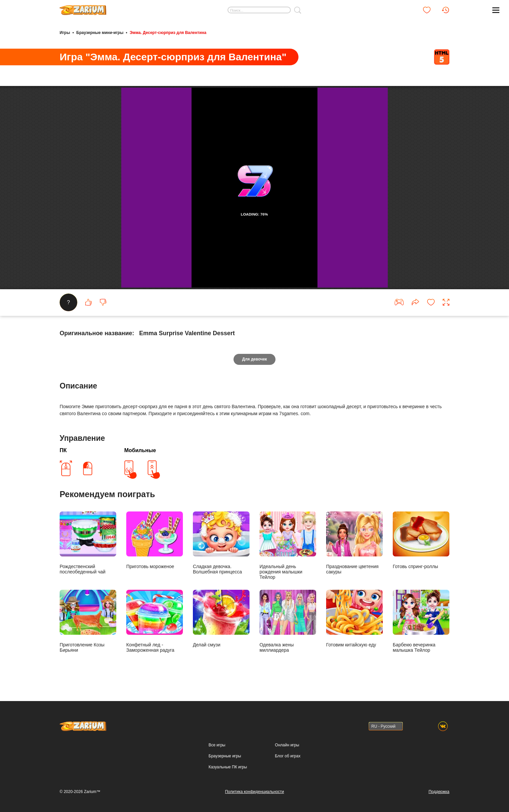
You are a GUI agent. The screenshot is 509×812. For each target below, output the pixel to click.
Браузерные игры (225, 756)
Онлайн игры (287, 745)
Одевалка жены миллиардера (288, 621)
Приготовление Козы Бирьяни (88, 621)
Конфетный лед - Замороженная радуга (155, 621)
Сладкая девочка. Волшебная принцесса (221, 543)
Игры (65, 33)
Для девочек (255, 359)
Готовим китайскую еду (354, 619)
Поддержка (439, 792)
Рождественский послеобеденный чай (88, 543)
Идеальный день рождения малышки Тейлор (288, 546)
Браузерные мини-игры (100, 33)
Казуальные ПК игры (228, 767)
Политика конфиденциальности (254, 792)
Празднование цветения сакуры (354, 543)
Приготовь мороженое (155, 540)
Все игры (217, 745)
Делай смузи (221, 619)
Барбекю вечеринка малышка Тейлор (421, 621)
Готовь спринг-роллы (421, 540)
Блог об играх (288, 756)
